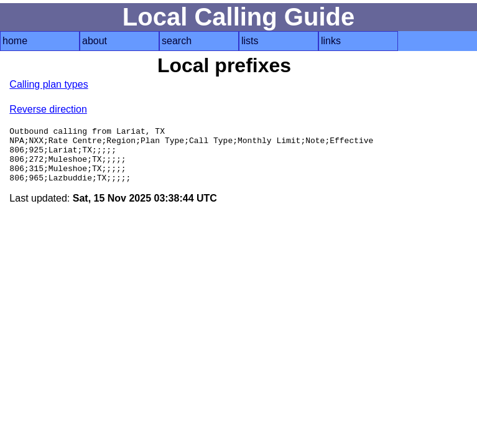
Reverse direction (48, 109)
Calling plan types (49, 84)
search (177, 41)
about (95, 41)
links (331, 41)
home (15, 41)
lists (250, 41)
